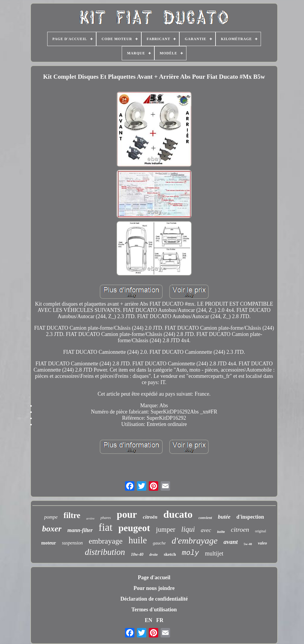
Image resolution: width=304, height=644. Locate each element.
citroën (150, 517)
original (261, 531)
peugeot (134, 528)
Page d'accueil (154, 577)
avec (206, 530)
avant (231, 542)
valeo (262, 543)
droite (154, 555)
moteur (49, 543)
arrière (90, 518)
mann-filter (80, 530)
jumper (166, 529)
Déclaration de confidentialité (154, 599)
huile (138, 540)
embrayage (106, 541)
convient (205, 518)
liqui (188, 529)
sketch (170, 554)
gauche (159, 543)
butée (224, 517)
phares (106, 518)
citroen (240, 529)
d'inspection (250, 517)
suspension (72, 543)
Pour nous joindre (154, 588)
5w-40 (248, 544)
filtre (72, 515)
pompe (51, 517)
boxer (52, 529)
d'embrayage (195, 540)
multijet (214, 553)
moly (191, 553)
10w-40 (137, 554)
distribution (105, 552)
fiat (106, 527)
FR (160, 620)
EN (149, 620)
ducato (178, 514)
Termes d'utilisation (154, 610)
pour (127, 514)
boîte (221, 532)
